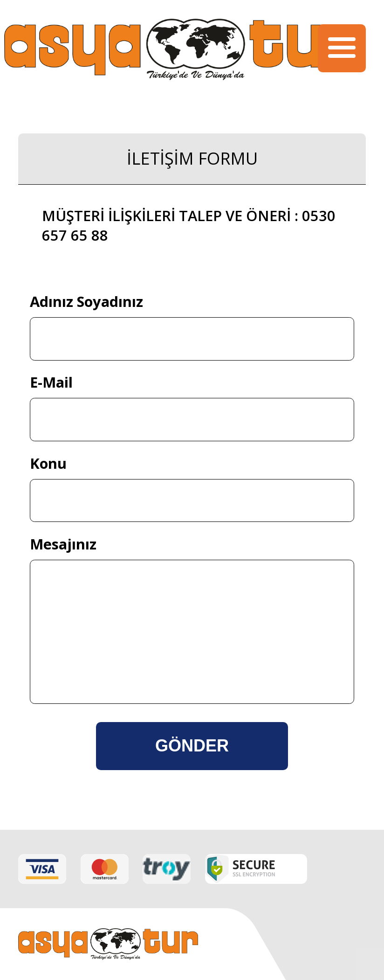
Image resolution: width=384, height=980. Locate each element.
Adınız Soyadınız (86, 301)
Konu (48, 463)
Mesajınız (63, 544)
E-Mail (51, 382)
